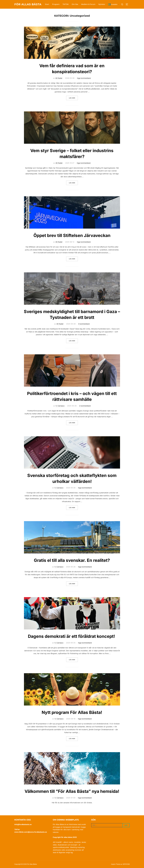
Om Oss (75, 4)
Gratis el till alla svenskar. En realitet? (72, 560)
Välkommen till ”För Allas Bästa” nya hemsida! (72, 791)
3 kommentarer (84, 324)
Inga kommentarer (84, 78)
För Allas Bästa (28, 4)
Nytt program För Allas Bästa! (72, 712)
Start (47, 4)
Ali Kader (59, 78)
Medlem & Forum (88, 4)
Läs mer (73, 98)
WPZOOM (126, 864)
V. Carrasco (60, 406)
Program (56, 4)
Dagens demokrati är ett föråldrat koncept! (72, 636)
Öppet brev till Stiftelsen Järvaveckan (72, 235)
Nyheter (102, 4)
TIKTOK (66, 4)
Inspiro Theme (116, 864)
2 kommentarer (85, 406)
